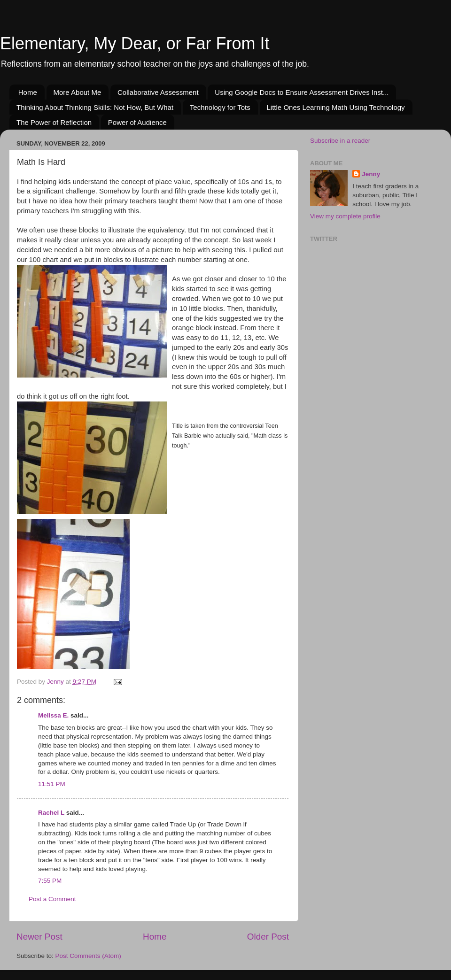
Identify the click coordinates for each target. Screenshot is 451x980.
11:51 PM (52, 784)
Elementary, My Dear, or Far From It (135, 43)
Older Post (268, 937)
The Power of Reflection (54, 122)
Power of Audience (137, 122)
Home (28, 92)
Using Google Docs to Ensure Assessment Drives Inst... (302, 92)
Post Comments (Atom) (88, 956)
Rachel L (51, 813)
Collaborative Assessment (158, 92)
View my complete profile (345, 216)
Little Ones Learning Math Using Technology (336, 107)
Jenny (371, 174)
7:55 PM (50, 881)
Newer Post (39, 937)
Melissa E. (53, 715)
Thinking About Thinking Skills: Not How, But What (95, 107)
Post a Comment (52, 899)
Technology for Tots (220, 107)
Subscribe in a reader (340, 141)
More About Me (78, 92)
